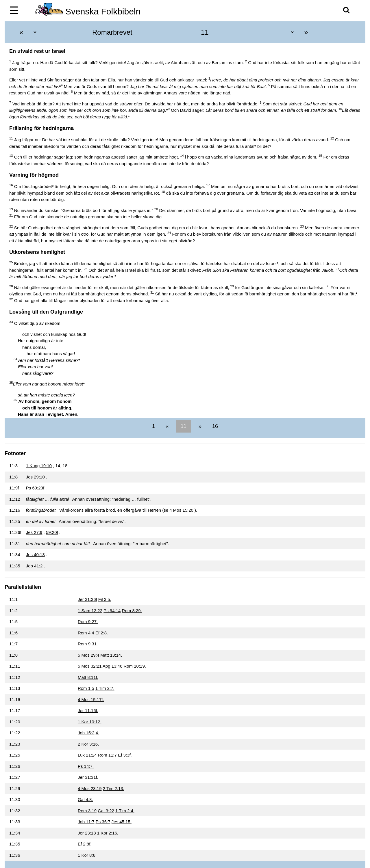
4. (98, 733)
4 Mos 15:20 (181, 510)
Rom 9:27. (88, 622)
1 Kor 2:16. (108, 833)
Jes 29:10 (35, 477)
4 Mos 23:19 (90, 788)
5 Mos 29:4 (88, 655)
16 (214, 426)
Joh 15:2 (86, 733)
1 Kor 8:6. (87, 855)
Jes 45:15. (122, 822)
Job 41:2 (34, 566)
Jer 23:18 (87, 833)
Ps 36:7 (103, 822)
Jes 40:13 (35, 555)
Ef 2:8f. (85, 844)
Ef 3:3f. (125, 755)
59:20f (52, 532)
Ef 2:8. (102, 633)
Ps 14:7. (86, 766)
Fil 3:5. (105, 599)
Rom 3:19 (87, 811)
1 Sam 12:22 (90, 611)
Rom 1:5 (86, 688)
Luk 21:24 (87, 755)
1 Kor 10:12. (90, 722)
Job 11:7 (86, 822)
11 (184, 426)
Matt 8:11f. (88, 677)
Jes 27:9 (34, 532)
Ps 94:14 (112, 611)
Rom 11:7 (107, 755)
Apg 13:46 (112, 666)
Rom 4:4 (86, 633)
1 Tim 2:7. (105, 688)
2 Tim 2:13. (114, 788)
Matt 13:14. (111, 655)
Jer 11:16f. (88, 710)
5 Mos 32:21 (90, 666)
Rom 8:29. (132, 611)
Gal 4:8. (85, 799)
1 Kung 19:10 (39, 466)
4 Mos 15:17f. (91, 700)
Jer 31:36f (87, 599)
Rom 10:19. (135, 666)
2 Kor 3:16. (88, 744)
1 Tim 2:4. (125, 811)
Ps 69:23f (35, 488)
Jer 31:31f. (88, 777)
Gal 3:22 (106, 811)
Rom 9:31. (88, 644)
